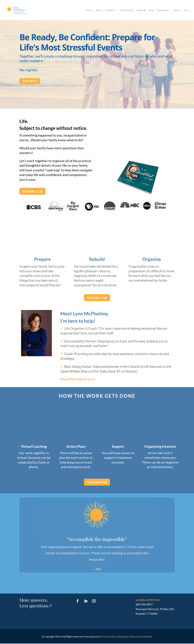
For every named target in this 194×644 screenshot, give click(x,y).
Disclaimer (123, 637)
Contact (176, 10)
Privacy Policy (108, 637)
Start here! (30, 81)
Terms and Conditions (141, 637)
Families (109, 10)
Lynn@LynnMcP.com (148, 600)
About (99, 10)
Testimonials (163, 10)
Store (187, 10)
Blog (151, 10)
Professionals (127, 10)
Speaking (141, 10)
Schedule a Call (32, 191)
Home (89, 10)
